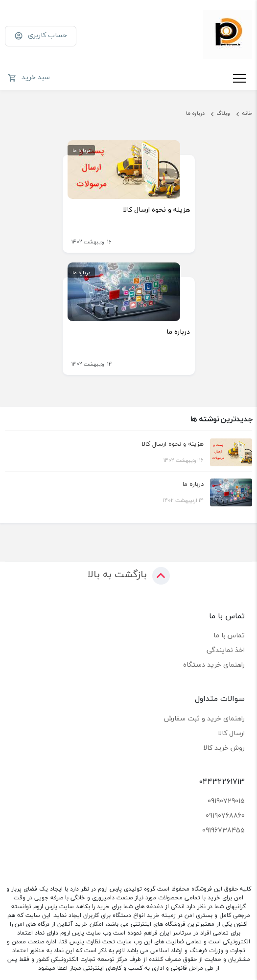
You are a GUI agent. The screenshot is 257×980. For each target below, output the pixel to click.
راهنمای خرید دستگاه (214, 664)
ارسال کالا (231, 733)
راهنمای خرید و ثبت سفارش (204, 718)
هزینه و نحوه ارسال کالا (156, 209)
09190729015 (226, 801)
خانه (247, 113)
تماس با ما (229, 635)
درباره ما (195, 113)
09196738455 (223, 830)
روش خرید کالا (224, 748)
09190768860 (225, 816)
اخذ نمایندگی (226, 650)
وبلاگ (223, 113)
